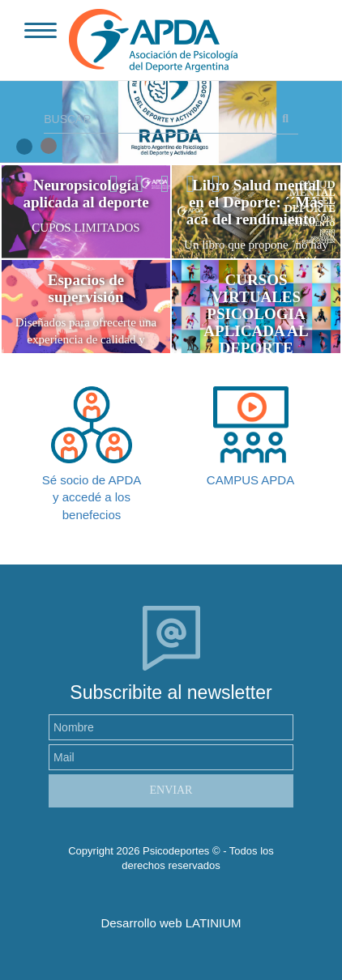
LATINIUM (214, 923)
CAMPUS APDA (250, 480)
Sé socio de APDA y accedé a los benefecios (92, 497)
